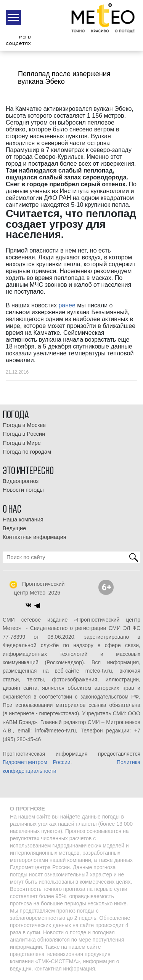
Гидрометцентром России (37, 762)
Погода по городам (27, 452)
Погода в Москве (24, 425)
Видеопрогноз (21, 481)
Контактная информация (35, 537)
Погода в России (24, 434)
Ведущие (14, 528)
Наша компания (23, 520)
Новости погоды (23, 490)
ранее (67, 305)
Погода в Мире (22, 443)
